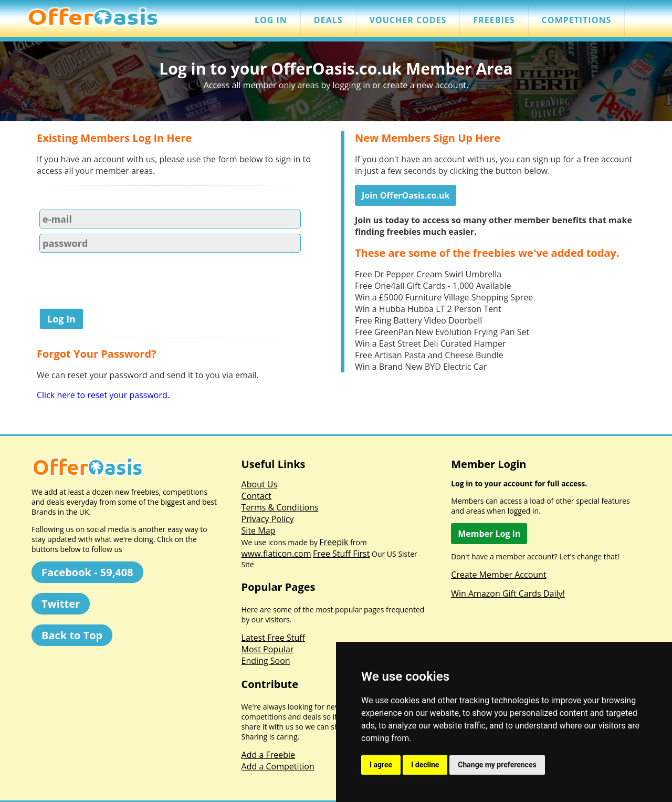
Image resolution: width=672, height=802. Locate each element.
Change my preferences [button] (497, 765)
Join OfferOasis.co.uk (406, 195)
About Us (260, 484)
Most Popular (268, 649)
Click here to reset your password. (103, 395)
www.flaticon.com (276, 554)
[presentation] (117, 283)
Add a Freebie (268, 755)
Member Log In (489, 534)
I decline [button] (425, 765)
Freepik (334, 542)
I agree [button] (381, 765)
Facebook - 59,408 (87, 572)
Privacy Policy (268, 519)
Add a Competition (278, 766)
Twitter (61, 604)
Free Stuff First (341, 554)
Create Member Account (498, 575)
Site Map (259, 530)
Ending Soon (266, 661)
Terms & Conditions (280, 507)
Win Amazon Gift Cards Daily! (508, 593)
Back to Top (72, 635)
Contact (256, 496)
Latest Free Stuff (273, 638)
